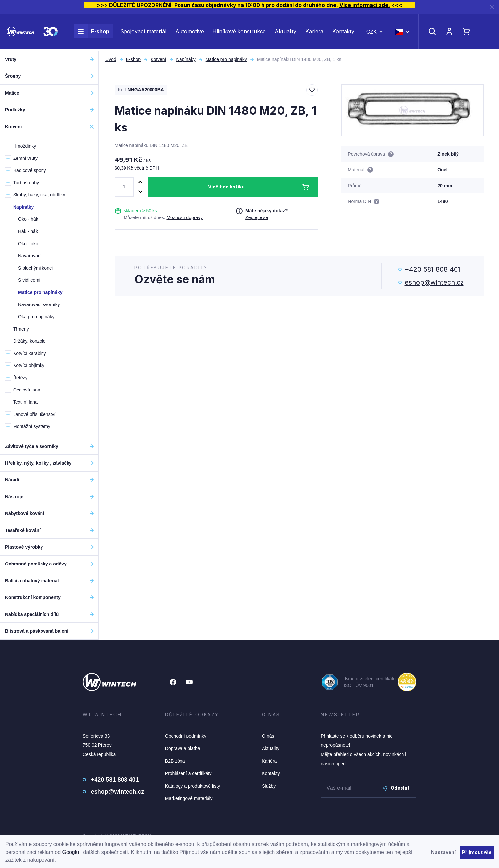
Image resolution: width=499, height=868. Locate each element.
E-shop (92, 32)
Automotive (190, 32)
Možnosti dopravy (184, 217)
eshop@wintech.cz (434, 282)
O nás (268, 736)
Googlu (71, 852)
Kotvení (158, 59)
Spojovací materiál (143, 32)
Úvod (111, 59)
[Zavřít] (492, 7)
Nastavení (443, 852)
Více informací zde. (365, 5)
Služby (269, 786)
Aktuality (286, 32)
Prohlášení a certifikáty (188, 773)
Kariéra (314, 32)
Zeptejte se (257, 217)
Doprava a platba (183, 748)
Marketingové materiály (189, 798)
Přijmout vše (477, 852)
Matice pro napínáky (226, 59)
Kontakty (343, 32)
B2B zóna (175, 761)
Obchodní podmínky (186, 736)
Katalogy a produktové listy (193, 786)
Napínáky (186, 59)
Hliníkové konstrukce (239, 32)
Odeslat (396, 788)
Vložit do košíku (226, 187)
